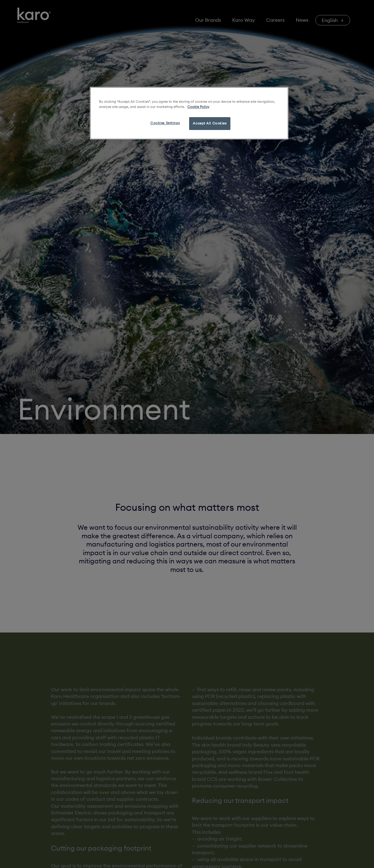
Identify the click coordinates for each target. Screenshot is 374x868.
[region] (189, 113)
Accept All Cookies (210, 123)
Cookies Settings (165, 123)
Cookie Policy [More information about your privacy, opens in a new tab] (198, 107)
